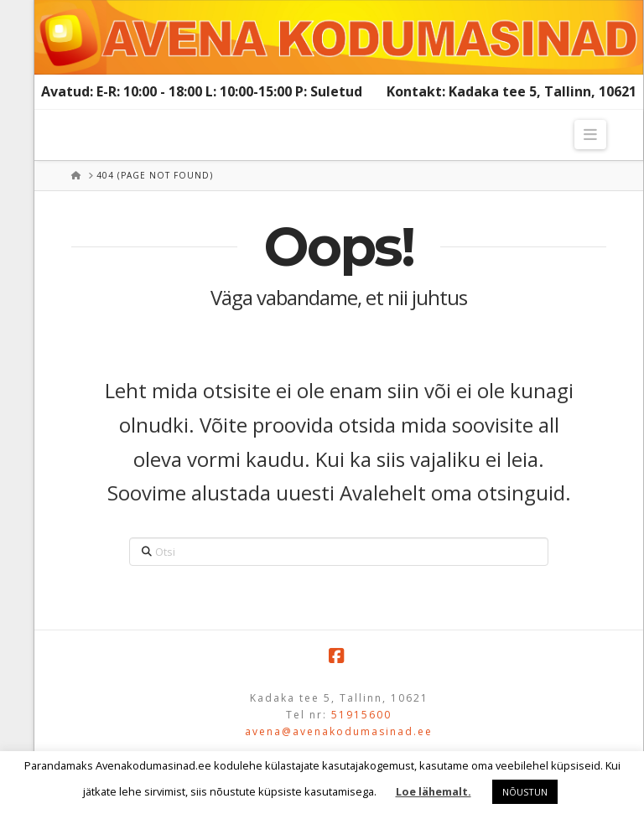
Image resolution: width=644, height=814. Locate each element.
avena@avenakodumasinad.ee (339, 731)
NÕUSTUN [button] (525, 792)
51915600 (361, 715)
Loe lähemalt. (434, 791)
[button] (591, 135)
